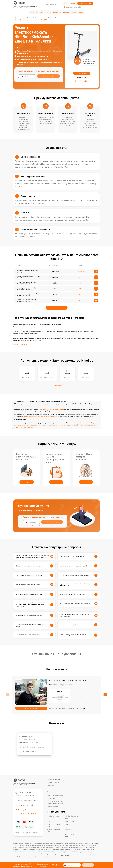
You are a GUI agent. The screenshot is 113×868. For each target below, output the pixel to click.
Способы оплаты (53, 807)
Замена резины (68, 426)
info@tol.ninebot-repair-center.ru (32, 747)
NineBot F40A (70, 821)
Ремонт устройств (45, 12)
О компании (33, 12)
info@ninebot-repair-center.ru (27, 801)
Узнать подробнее (26, 482)
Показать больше (56, 385)
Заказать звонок (85, 3)
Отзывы (81, 12)
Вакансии (66, 12)
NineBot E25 (51, 821)
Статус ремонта (69, 3)
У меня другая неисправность (57, 308)
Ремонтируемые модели (55, 795)
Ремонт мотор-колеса (86, 424)
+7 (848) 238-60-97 (53, 5)
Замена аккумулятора (26, 428)
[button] (105, 695)
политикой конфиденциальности (51, 80)
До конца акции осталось (43, 865)
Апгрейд (76, 426)
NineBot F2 (69, 824)
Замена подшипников (45, 426)
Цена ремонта (57, 12)
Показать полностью (20, 344)
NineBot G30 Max (53, 816)
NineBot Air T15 (52, 835)
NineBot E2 (69, 830)
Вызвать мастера (31, 708)
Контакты (74, 12)
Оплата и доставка (54, 783)
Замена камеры (74, 424)
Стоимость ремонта (54, 779)
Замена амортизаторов (30, 426)
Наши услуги (51, 798)
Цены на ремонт (82, 73)
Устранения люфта (57, 426)
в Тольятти (33, 6)
